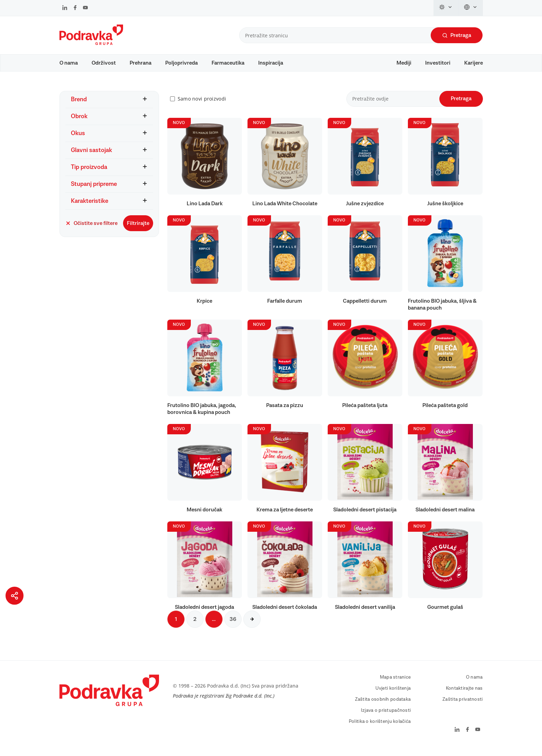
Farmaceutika (228, 63)
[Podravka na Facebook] (75, 8)
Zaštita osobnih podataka (383, 706)
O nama (69, 63)
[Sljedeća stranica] (252, 626)
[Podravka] (91, 43)
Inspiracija (271, 63)
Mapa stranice (395, 684)
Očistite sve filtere (91, 230)
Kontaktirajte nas (464, 695)
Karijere (474, 63)
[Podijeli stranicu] (15, 596)
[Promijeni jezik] (471, 8)
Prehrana (141, 63)
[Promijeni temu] (446, 8)
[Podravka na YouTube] (85, 8)
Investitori (438, 63)
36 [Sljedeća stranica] (233, 626)
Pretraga (457, 35)
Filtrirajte (138, 230)
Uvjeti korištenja (393, 695)
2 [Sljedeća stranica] (195, 626)
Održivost (104, 63)
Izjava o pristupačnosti (386, 717)
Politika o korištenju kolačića (380, 728)
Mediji (404, 63)
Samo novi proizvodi (202, 106)
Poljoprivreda (181, 63)
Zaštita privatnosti (462, 706)
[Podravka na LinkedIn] (65, 8)
